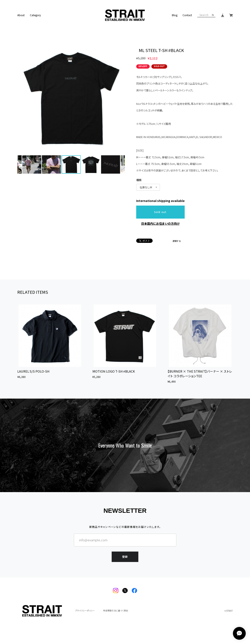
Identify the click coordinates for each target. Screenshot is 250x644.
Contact (187, 15)
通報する (177, 241)
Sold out (160, 212)
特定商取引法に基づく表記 (116, 611)
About (21, 15)
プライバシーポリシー (85, 611)
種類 (139, 180)
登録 (125, 555)
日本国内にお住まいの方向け (160, 223)
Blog (175, 15)
